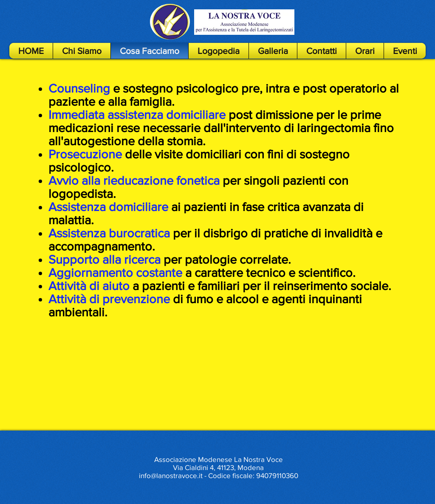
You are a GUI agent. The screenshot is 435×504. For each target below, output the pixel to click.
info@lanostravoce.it (171, 475)
